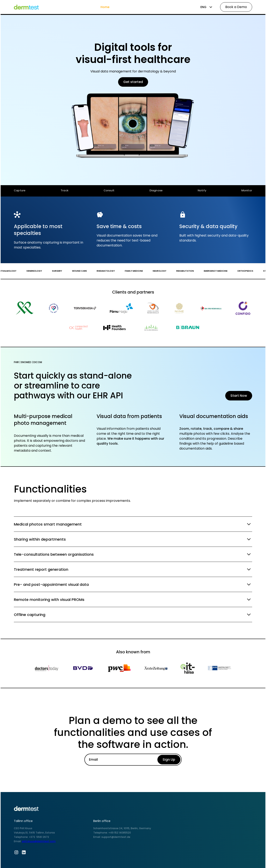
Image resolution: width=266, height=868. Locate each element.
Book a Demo (236, 7)
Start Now (239, 396)
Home (105, 7)
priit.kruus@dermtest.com (39, 841)
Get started (133, 82)
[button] (207, 7)
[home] (29, 7)
